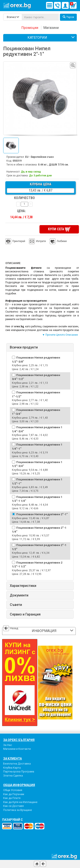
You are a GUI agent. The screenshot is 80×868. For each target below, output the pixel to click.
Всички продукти (24, 347)
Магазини (51, 28)
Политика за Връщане (17, 810)
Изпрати (41, 241)
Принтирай (15, 241)
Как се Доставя (13, 806)
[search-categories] (13, 17)
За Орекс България (19, 740)
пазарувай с (12, 820)
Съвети (16, 605)
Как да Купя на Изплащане (20, 802)
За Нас (8, 745)
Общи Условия (13, 790)
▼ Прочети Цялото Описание (60, 335)
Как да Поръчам (14, 794)
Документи (19, 595)
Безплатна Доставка (17, 764)
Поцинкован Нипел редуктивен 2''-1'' (42, 514)
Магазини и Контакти (17, 749)
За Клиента (12, 759)
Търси (68, 17)
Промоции (30, 28)
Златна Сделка (13, 776)
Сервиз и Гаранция (25, 614)
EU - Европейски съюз (39, 157)
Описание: (13, 263)
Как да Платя (12, 798)
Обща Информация (19, 785)
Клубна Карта (12, 768)
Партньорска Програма (19, 771)
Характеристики (23, 586)
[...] (40, 17)
